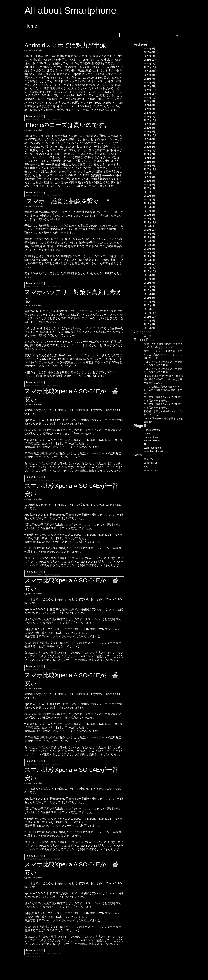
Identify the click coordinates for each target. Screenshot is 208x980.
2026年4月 (149, 49)
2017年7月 (149, 241)
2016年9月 (149, 275)
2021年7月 (149, 154)
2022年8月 (149, 139)
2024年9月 (149, 101)
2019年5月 (149, 207)
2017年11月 (150, 226)
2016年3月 (149, 298)
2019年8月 (149, 196)
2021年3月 (149, 162)
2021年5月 (149, 158)
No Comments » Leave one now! (43, 120)
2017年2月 (149, 256)
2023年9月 (149, 124)
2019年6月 (149, 203)
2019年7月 (149, 200)
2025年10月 (150, 67)
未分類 (40, 116)
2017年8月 (149, 237)
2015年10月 (150, 317)
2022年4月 (149, 147)
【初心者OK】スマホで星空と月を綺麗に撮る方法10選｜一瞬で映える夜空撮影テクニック (163, 379)
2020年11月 (150, 169)
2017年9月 (149, 234)
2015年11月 (150, 313)
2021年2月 (149, 166)
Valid (151, 463)
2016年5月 (149, 290)
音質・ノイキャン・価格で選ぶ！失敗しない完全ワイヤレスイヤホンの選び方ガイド (163, 355)
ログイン (149, 459)
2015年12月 (150, 309)
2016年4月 (149, 294)
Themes (148, 444)
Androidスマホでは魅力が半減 (65, 45)
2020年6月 (149, 181)
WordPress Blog (152, 448)
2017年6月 (149, 245)
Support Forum (152, 441)
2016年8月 (149, 279)
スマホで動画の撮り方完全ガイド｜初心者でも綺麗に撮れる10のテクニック (163, 390)
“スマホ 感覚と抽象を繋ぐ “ (67, 201)
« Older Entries (32, 957)
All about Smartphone (70, 10)
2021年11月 (150, 151)
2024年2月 (149, 109)
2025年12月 (150, 60)
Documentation (152, 430)
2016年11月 (150, 268)
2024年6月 (149, 105)
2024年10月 (150, 98)
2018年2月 (149, 215)
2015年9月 (149, 321)
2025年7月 (149, 79)
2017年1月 (149, 260)
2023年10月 (150, 120)
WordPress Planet (153, 451)
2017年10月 (150, 230)
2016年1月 (149, 305)
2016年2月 (149, 302)
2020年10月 (150, 173)
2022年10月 (150, 135)
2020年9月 (149, 177)
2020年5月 (149, 185)
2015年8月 (149, 324)
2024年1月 (149, 113)
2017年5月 (149, 249)
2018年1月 (149, 219)
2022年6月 (149, 143)
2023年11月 (150, 117)
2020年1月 (149, 188)
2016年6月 (149, 287)
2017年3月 (149, 253)
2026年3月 (149, 52)
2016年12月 (150, 264)
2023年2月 (149, 132)
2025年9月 (149, 71)
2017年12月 (150, 222)
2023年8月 (149, 128)
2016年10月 (150, 271)
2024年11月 (150, 94)
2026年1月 (149, 56)
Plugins (148, 434)
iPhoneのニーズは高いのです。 (67, 125)
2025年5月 (149, 86)
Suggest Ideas (151, 437)
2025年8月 (149, 75)
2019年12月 (150, 192)
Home (31, 26)
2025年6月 (149, 83)
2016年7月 (149, 283)
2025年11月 (150, 64)
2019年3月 (149, 211)
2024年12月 (150, 90)
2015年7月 (149, 328)
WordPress (150, 470)
